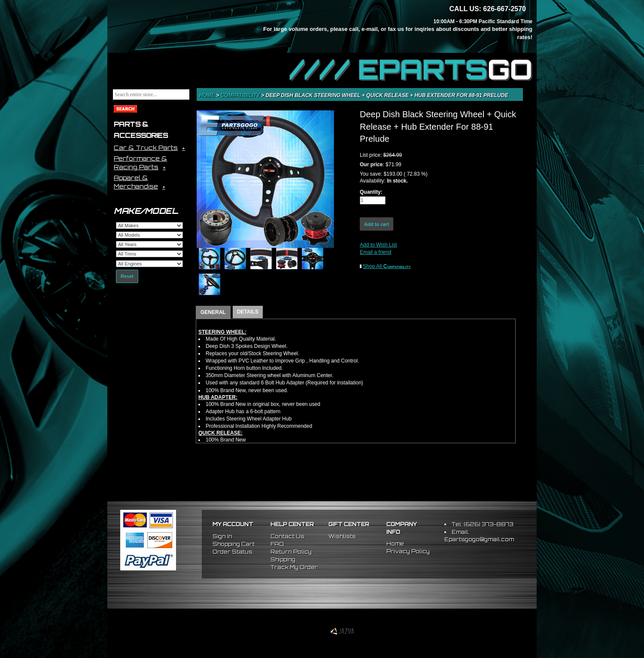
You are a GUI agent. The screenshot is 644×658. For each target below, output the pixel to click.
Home (208, 95)
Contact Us (287, 536)
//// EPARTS (411, 70)
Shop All (387, 266)
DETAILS (248, 312)
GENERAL (213, 312)
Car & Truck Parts (146, 148)
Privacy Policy (408, 551)
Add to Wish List (378, 245)
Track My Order (294, 567)
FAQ (277, 544)
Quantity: (371, 192)
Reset (127, 276)
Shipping (283, 559)
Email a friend (375, 252)
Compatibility (241, 95)
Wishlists (342, 536)
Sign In (222, 536)
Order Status (232, 552)
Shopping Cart (234, 544)
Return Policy (291, 552)
